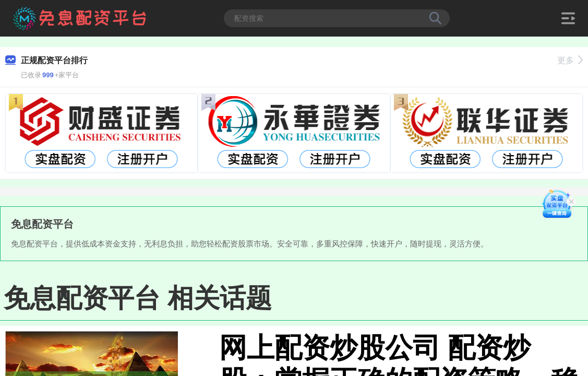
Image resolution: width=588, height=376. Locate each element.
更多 (570, 60)
